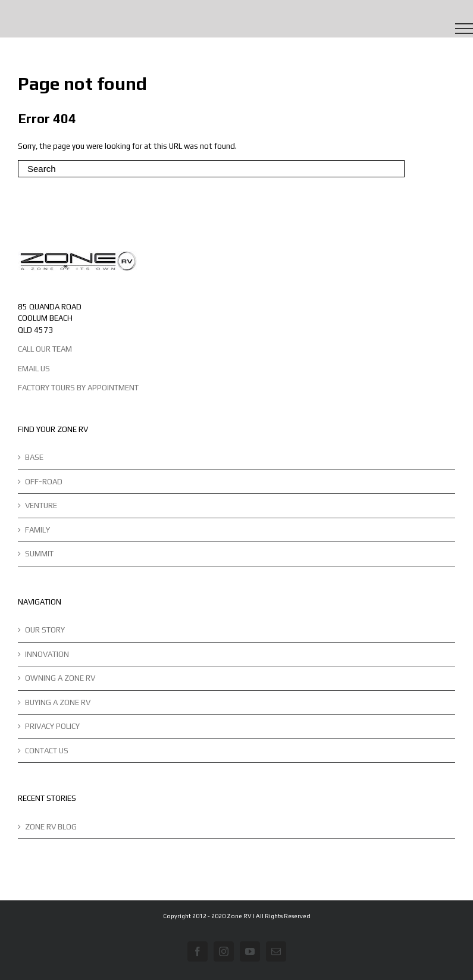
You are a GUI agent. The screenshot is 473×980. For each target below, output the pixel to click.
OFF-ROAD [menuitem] (44, 482)
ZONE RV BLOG (51, 827)
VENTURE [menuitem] (41, 505)
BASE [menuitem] (34, 457)
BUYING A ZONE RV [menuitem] (58, 702)
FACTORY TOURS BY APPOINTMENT (78, 388)
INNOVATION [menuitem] (47, 654)
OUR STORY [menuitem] (45, 630)
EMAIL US (34, 369)
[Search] (211, 169)
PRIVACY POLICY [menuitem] (52, 726)
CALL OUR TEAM (45, 349)
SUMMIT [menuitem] (39, 554)
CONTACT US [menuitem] (47, 751)
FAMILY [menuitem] (37, 530)
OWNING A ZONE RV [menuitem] (60, 678)
